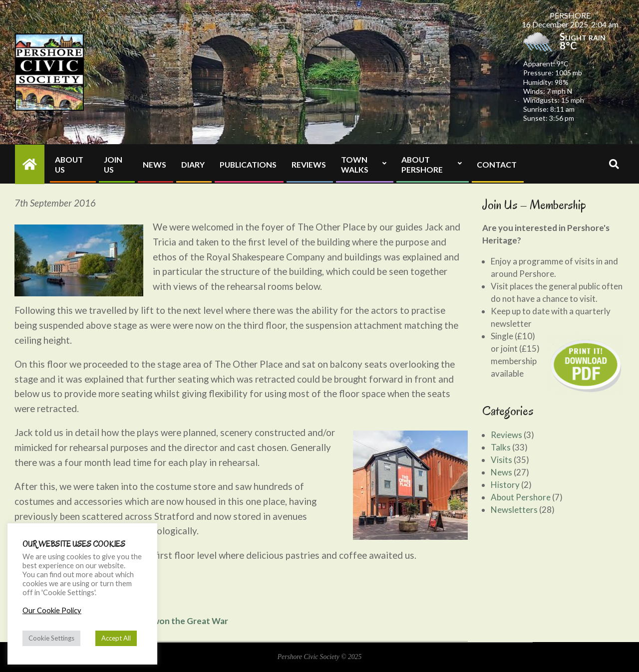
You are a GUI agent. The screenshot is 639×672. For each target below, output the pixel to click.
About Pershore (521, 497)
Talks (501, 447)
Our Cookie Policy (52, 610)
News (501, 472)
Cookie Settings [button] (51, 638)
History (505, 485)
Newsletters (514, 510)
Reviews (506, 435)
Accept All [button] (116, 638)
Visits (501, 460)
